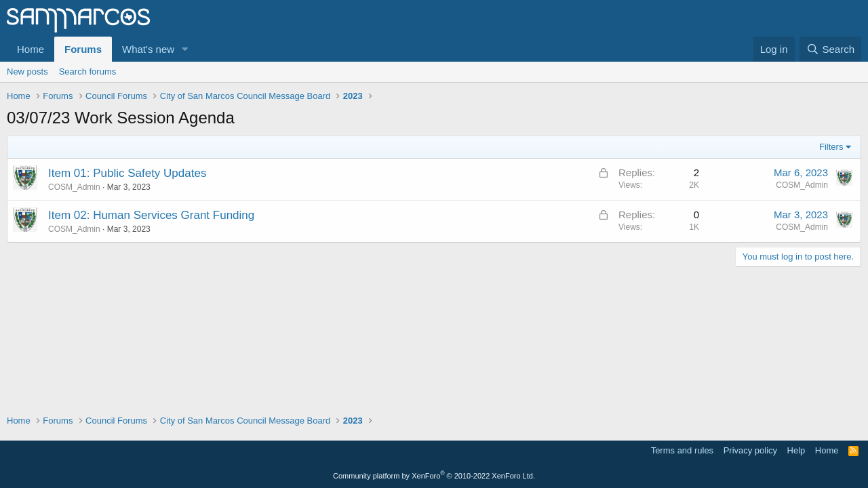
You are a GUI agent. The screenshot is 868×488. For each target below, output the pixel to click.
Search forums (88, 72)
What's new (148, 49)
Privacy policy (750, 450)
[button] (185, 49)
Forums (83, 49)
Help (796, 450)
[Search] (830, 49)
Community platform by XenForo (434, 476)
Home (31, 49)
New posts (27, 72)
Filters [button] (831, 147)
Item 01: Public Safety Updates (127, 173)
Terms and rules (682, 450)
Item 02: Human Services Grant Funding (151, 215)
